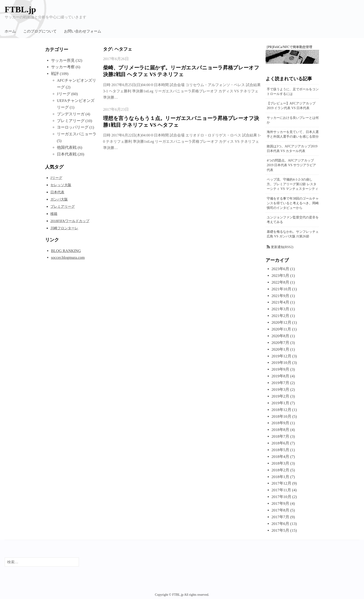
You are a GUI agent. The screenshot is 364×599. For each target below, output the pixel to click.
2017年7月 (281, 517)
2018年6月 (281, 443)
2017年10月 (281, 497)
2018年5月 (281, 450)
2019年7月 (281, 383)
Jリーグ (64, 94)
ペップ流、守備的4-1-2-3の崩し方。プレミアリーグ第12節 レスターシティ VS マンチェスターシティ (292, 184)
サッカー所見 (63, 60)
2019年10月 (281, 363)
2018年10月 (281, 416)
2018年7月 (281, 436)
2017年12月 (281, 483)
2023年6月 (281, 269)
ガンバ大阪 (59, 199)
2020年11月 (281, 329)
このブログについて (40, 31)
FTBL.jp (20, 10)
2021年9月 (281, 296)
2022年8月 (281, 282)
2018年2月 (281, 470)
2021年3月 (281, 309)
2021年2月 (281, 316)
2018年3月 (281, 463)
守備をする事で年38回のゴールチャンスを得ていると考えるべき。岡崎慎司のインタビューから (293, 203)
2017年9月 (281, 503)
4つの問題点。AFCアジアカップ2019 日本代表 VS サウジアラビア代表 (291, 165)
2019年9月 (281, 369)
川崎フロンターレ (64, 228)
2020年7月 (281, 343)
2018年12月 (281, 410)
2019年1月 (281, 403)
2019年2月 (281, 396)
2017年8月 (281, 510)
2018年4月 (281, 457)
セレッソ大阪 (61, 185)
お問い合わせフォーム (83, 31)
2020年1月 (281, 349)
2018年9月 (281, 423)
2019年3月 (281, 390)
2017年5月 (281, 530)
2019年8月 (281, 376)
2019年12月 (281, 356)
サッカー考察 (63, 67)
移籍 (54, 214)
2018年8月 (281, 430)
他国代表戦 (67, 147)
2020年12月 (281, 322)
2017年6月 (281, 524)
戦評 (55, 74)
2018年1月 (281, 477)
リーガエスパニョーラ (77, 134)
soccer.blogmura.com (68, 257)
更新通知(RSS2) (282, 247)
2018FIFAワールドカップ (70, 221)
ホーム (10, 31)
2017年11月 (281, 490)
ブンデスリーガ (71, 114)
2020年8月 (281, 336)
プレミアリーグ (71, 121)
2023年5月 (281, 276)
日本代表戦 (67, 154)
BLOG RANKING (66, 251)
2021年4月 (281, 302)
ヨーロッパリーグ (73, 127)
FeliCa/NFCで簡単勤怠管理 (293, 47)
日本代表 (57, 192)
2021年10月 (281, 289)
